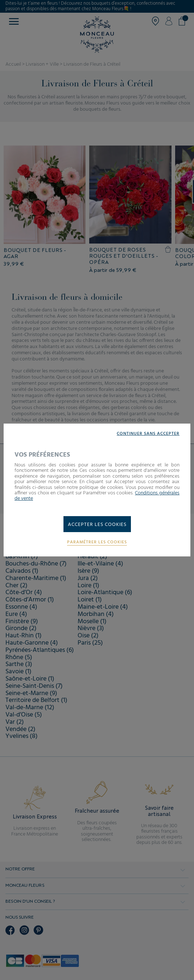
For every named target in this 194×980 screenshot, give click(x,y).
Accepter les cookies (97, 525)
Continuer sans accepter (148, 434)
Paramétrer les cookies (97, 542)
